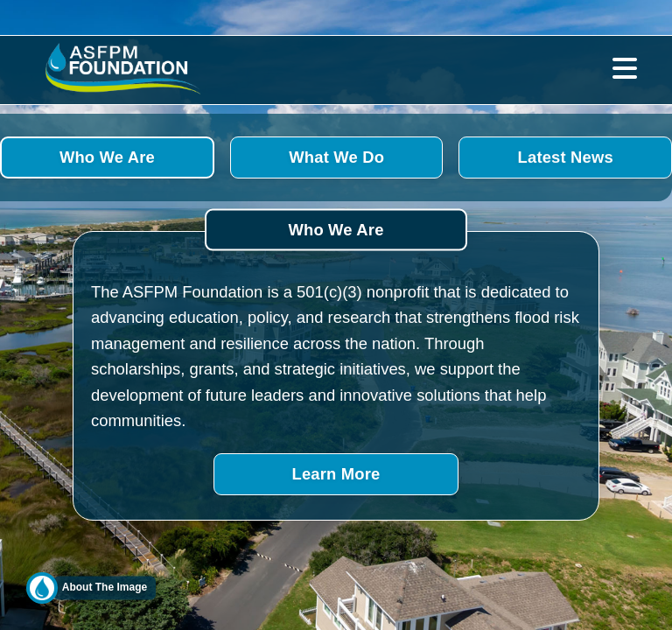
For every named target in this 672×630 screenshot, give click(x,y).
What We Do (336, 157)
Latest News (566, 158)
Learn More (336, 474)
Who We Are (107, 157)
